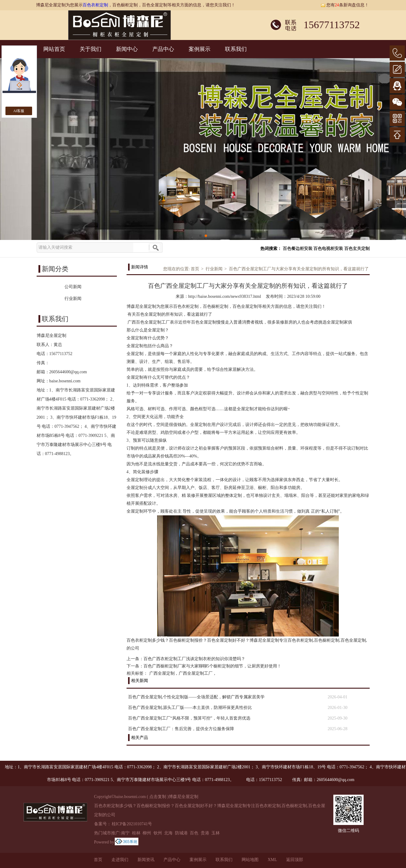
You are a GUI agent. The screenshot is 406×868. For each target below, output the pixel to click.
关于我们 (91, 49)
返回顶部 (295, 860)
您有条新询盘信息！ (345, 5)
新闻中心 (127, 49)
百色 (194, 833)
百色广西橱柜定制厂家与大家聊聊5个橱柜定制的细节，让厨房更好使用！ (212, 666)
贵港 (205, 833)
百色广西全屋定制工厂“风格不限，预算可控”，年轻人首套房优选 (189, 718)
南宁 (125, 833)
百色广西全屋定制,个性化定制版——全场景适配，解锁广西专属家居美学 (196, 697)
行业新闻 (214, 269)
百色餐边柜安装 (298, 249)
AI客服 (19, 111)
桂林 (136, 833)
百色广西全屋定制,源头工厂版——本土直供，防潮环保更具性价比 (190, 708)
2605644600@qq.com (68, 372)
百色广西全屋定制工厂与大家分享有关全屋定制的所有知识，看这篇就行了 (299, 269)
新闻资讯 (146, 860)
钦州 (158, 833)
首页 (195, 269)
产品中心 (163, 49)
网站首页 (54, 49)
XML (272, 860)
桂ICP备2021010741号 (132, 824)
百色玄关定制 (357, 249)
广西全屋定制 (162, 673)
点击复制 (158, 797)
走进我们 (120, 860)
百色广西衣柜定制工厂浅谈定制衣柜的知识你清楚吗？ (194, 659)
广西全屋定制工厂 (196, 673)
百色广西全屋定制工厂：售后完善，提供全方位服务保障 (181, 729)
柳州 (147, 833)
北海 (168, 833)
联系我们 (236, 49)
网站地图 (250, 860)
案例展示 (200, 49)
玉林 (216, 833)
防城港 (181, 833)
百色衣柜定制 (95, 5)
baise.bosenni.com (65, 381)
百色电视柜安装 (328, 249)
